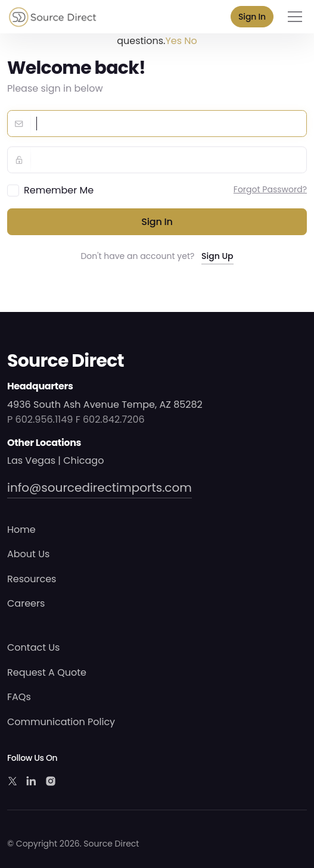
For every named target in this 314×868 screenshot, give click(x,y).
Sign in (157, 222)
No (191, 41)
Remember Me (59, 190)
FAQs (19, 697)
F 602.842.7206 (110, 419)
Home (21, 530)
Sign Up (217, 256)
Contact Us (33, 647)
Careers (26, 603)
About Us (28, 554)
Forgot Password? (270, 189)
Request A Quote (47, 672)
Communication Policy (61, 722)
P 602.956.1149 (40, 419)
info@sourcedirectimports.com (100, 488)
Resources (32, 579)
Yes (173, 41)
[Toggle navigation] (295, 17)
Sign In (252, 17)
